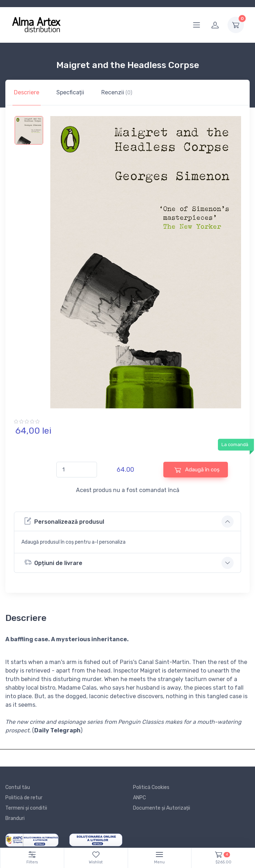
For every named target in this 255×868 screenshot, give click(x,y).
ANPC (139, 798)
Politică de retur (24, 798)
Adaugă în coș (197, 470)
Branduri (15, 818)
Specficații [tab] (70, 92)
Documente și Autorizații (162, 808)
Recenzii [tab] (117, 92)
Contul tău (18, 787)
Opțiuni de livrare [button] (53, 562)
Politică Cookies (151, 787)
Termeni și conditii (26, 808)
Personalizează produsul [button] (64, 521)
